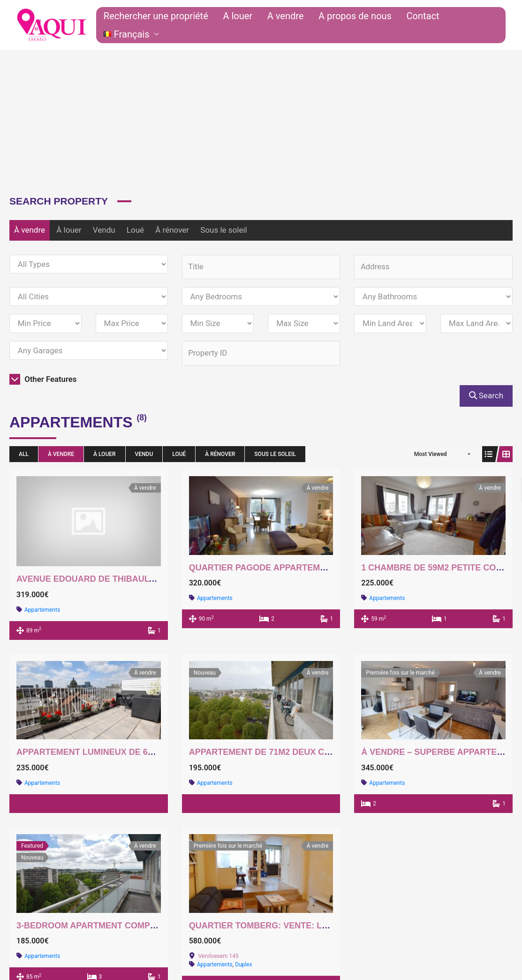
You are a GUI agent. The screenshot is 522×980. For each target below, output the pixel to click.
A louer (251, 25)
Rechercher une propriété (175, 25)
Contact (420, 25)
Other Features (43, 380)
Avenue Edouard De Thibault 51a (94, 580)
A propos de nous (358, 25)
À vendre (30, 230)
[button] (473, 25)
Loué (135, 230)
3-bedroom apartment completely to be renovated (140, 926)
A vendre (294, 25)
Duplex (243, 965)
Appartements (42, 610)
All (24, 455)
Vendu (104, 230)
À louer (69, 230)
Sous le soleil (223, 230)
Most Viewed (431, 455)
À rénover (172, 230)
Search (486, 396)
